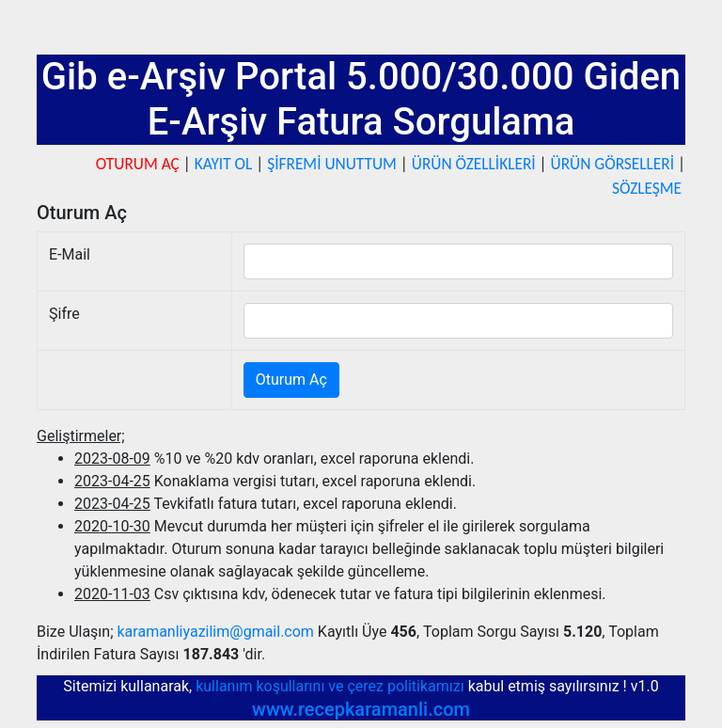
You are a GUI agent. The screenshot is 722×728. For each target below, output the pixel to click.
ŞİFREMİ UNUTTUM (332, 164)
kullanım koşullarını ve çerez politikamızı (331, 686)
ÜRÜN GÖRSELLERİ (613, 164)
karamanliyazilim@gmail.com (216, 632)
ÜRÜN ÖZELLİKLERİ (474, 164)
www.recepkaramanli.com (361, 709)
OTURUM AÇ (138, 164)
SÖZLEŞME (647, 188)
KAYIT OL (224, 164)
